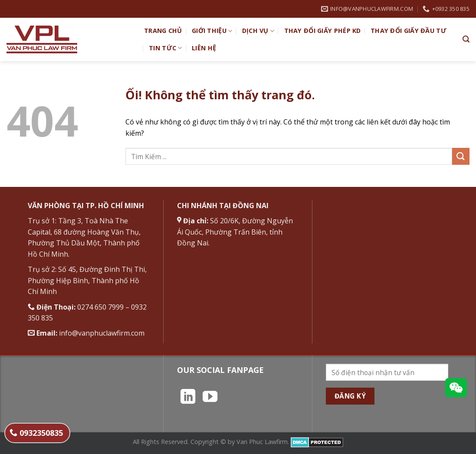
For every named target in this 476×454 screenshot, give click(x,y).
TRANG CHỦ (163, 31)
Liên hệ (204, 48)
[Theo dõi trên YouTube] (210, 398)
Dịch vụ (258, 31)
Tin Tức (166, 48)
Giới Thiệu (212, 31)
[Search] (466, 39)
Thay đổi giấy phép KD (323, 31)
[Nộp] (461, 156)
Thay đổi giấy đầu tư (409, 31)
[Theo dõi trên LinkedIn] (188, 398)
